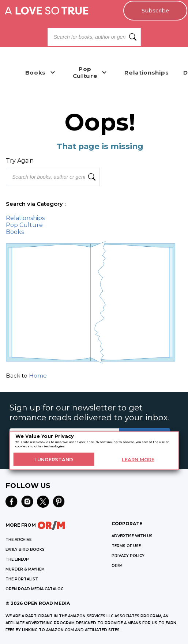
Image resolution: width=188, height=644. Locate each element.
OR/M (117, 566)
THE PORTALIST (22, 579)
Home (38, 376)
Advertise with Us (132, 536)
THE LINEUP (17, 559)
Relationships (25, 218)
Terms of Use (126, 546)
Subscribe (155, 11)
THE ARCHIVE (18, 540)
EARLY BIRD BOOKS (25, 550)
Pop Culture (24, 225)
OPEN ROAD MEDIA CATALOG (35, 589)
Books (15, 232)
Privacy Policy (128, 556)
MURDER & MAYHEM (25, 569)
